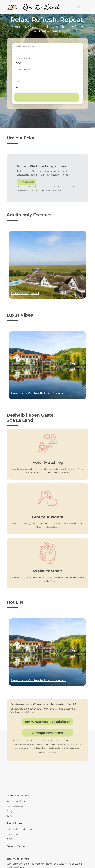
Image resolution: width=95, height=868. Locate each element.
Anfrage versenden (48, 733)
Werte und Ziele (16, 801)
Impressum (13, 834)
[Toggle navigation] (86, 7)
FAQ (9, 816)
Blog (9, 811)
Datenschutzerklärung (47, 752)
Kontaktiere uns (16, 806)
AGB (9, 839)
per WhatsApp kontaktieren (48, 722)
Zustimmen (26, 182)
